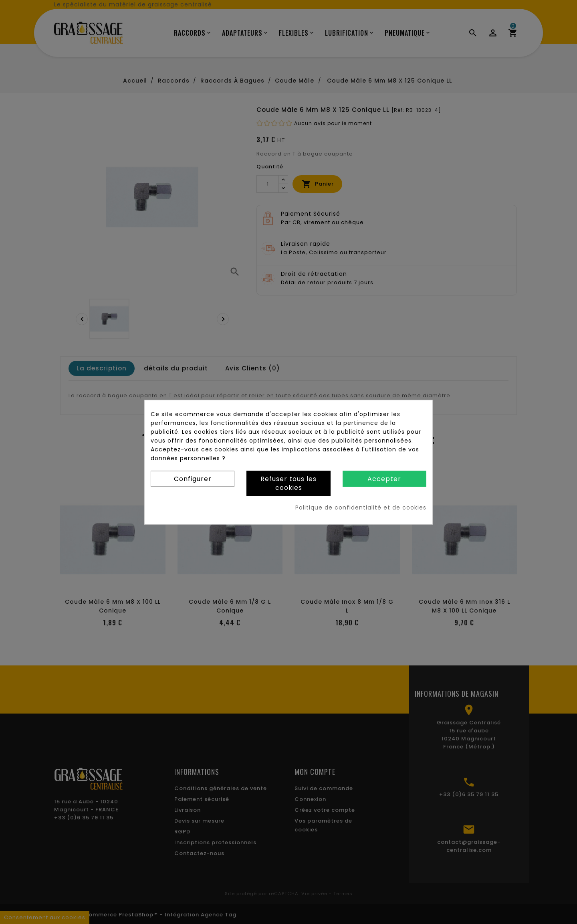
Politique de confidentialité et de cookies (361, 507)
